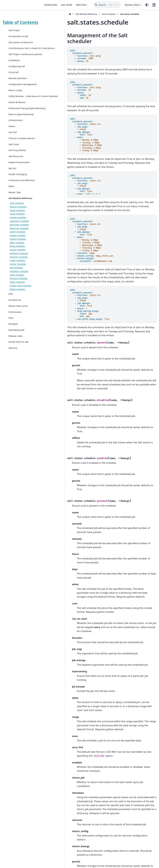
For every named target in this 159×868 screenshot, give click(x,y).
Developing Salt (16, 363)
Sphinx (23, 864)
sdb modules (16, 301)
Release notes (16, 369)
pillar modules (17, 276)
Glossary (13, 382)
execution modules (19, 254)
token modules (17, 315)
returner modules (19, 290)
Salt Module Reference (20, 232)
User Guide (67, 5)
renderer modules (19, 287)
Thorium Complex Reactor (18, 167)
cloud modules (17, 247)
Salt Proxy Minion (17, 180)
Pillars (12, 220)
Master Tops (15, 226)
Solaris (12, 153)
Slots (11, 352)
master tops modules (20, 319)
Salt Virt (12, 198)
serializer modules (19, 305)
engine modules (18, 251)
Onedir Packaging (18, 204)
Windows (13, 357)
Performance (15, 345)
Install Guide (51, 5)
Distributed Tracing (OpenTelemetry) (18, 133)
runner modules (18, 298)
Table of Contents (12, 25)
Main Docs (81, 5)
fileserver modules (19, 262)
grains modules (18, 265)
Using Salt (14, 84)
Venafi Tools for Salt (19, 376)
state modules (17, 308)
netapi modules (18, 269)
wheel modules (17, 323)
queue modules (18, 283)
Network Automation (19, 192)
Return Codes (15, 106)
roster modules (17, 294)
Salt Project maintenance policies (21, 65)
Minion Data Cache (18, 339)
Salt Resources (16, 186)
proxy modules (17, 280)
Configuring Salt (17, 78)
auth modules (17, 237)
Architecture (15, 333)
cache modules (17, 244)
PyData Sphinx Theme (136, 861)
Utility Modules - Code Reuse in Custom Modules (20, 116)
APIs (11, 328)
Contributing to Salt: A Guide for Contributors (20, 55)
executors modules (19, 258)
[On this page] (154, 5)
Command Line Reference (16, 212)
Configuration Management (16, 98)
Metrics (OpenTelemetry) (21, 141)
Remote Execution (18, 90)
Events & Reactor (17, 125)
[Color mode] (147, 5)
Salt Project (14, 35)
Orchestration (16, 147)
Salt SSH (13, 159)
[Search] (107, 5)
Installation (14, 72)
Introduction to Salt (18, 41)
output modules (18, 272)
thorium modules (19, 312)
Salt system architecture (21, 47)
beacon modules (18, 240)
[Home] (45, 14)
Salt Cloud (14, 174)
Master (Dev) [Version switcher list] (132, 5)
